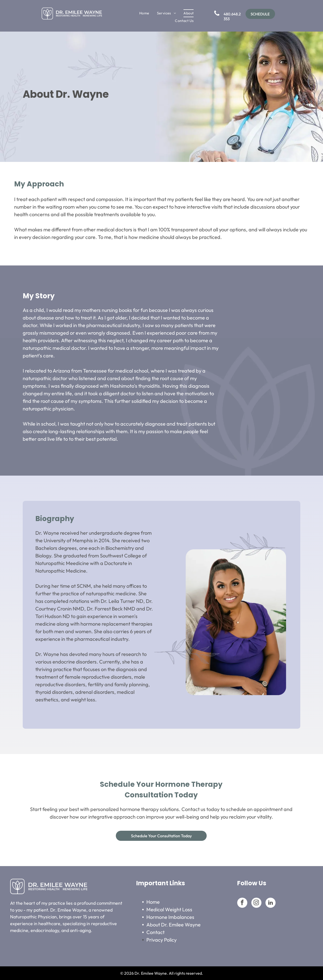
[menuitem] (144, 13)
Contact (155, 932)
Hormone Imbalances (170, 917)
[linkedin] (271, 903)
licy (173, 940)
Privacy (155, 940)
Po (167, 940)
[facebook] (242, 903)
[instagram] (256, 903)
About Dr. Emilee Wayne (173, 925)
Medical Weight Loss (169, 909)
